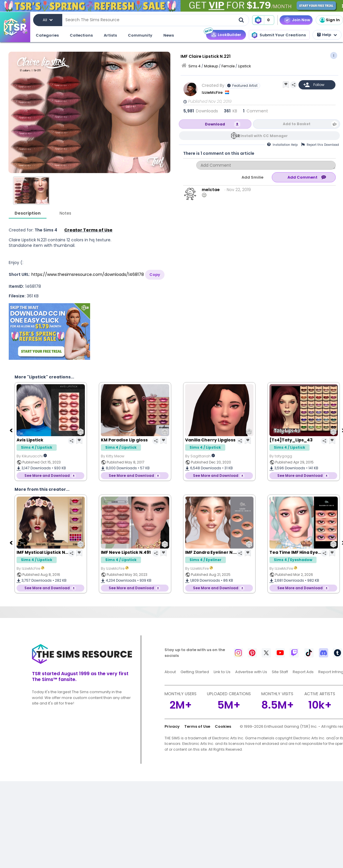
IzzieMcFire (213, 92)
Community (140, 35)
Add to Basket (297, 124)
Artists (110, 35)
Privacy (172, 726)
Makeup (211, 66)
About (170, 672)
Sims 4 (194, 66)
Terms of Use (197, 726)
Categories (47, 35)
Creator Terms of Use (88, 230)
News (169, 35)
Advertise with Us (251, 672)
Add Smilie (252, 177)
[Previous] (12, 430)
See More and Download (47, 476)
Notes (65, 213)
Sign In (329, 20)
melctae (211, 190)
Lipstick (244, 66)
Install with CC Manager (264, 136)
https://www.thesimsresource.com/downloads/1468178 (88, 274)
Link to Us (222, 672)
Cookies (223, 726)
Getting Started (195, 672)
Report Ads (303, 672)
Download (215, 124)
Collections (81, 35)
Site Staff (280, 672)
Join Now (301, 20)
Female (228, 66)
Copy (155, 275)
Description (28, 213)
